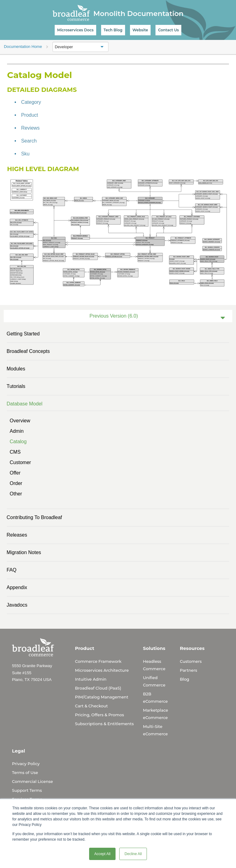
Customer (20, 462)
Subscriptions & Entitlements (104, 724)
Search (29, 141)
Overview (20, 421)
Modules (16, 369)
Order (16, 483)
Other (16, 494)
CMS (15, 452)
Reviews (30, 128)
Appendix (17, 587)
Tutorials (16, 386)
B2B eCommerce (155, 698)
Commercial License (32, 781)
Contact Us (168, 30)
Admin (17, 431)
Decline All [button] (133, 854)
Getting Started (23, 334)
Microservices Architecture (102, 670)
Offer (15, 473)
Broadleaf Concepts (28, 351)
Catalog (18, 442)
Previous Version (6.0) (114, 316)
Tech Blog (113, 30)
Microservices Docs (75, 30)
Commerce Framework (98, 661)
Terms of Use (25, 772)
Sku (26, 154)
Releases (17, 535)
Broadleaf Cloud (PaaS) (98, 688)
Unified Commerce (154, 681)
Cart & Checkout (91, 706)
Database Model (25, 404)
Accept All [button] (102, 854)
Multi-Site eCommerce (155, 730)
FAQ (12, 570)
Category (31, 102)
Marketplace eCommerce (155, 714)
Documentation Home (23, 47)
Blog (185, 679)
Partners (188, 670)
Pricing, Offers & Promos (99, 715)
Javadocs (17, 605)
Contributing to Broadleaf (34, 517)
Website (140, 30)
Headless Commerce (154, 665)
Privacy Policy (26, 764)
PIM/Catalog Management (102, 697)
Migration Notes (24, 552)
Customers (191, 661)
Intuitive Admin (91, 679)
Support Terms (27, 790)
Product (30, 115)
